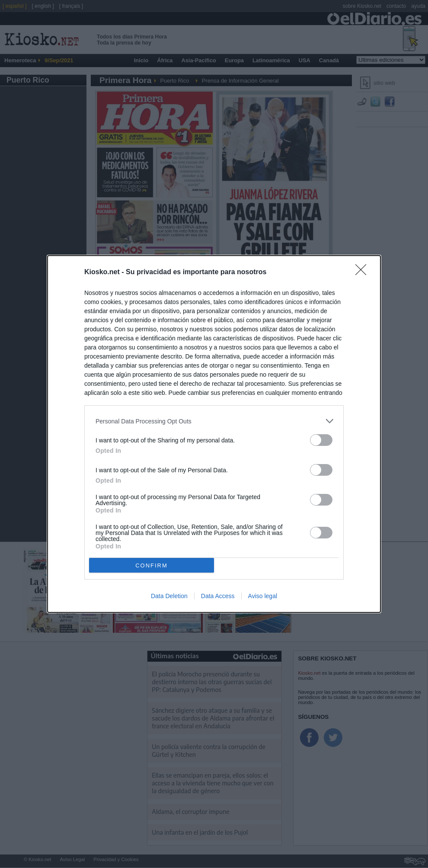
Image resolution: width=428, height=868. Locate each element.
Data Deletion (169, 596)
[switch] (321, 440)
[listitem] (214, 421)
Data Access (218, 596)
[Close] (364, 272)
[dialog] (214, 434)
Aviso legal (263, 596)
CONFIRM (152, 565)
